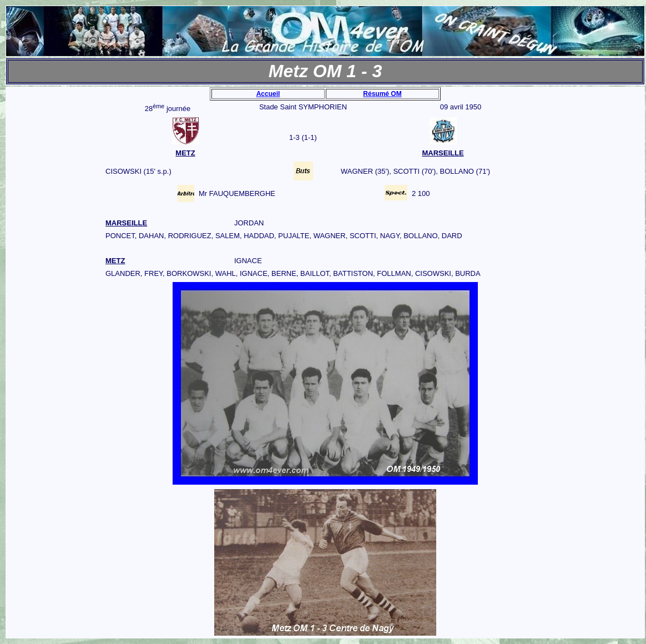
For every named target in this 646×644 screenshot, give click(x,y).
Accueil (268, 94)
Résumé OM (382, 94)
